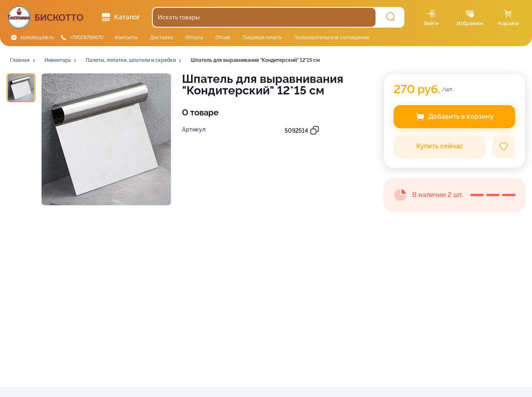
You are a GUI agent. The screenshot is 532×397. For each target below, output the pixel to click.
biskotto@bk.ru (37, 38)
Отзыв (223, 38)
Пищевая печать (262, 38)
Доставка (161, 38)
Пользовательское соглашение (332, 38)
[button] (23, 61)
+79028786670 (87, 38)
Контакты (126, 38)
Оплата (194, 38)
